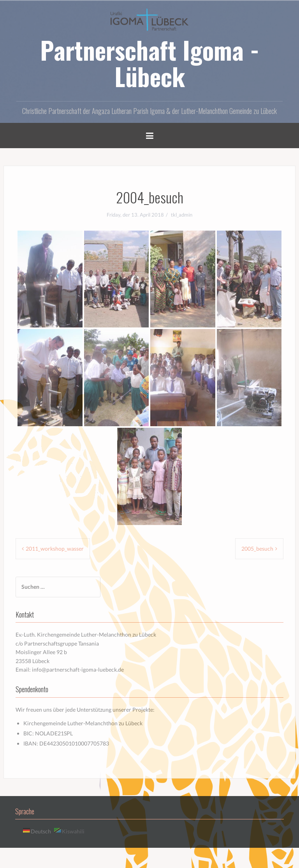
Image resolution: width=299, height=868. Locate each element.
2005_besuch (257, 549)
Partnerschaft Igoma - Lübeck (150, 63)
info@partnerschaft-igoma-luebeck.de (78, 669)
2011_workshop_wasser (55, 549)
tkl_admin (182, 215)
